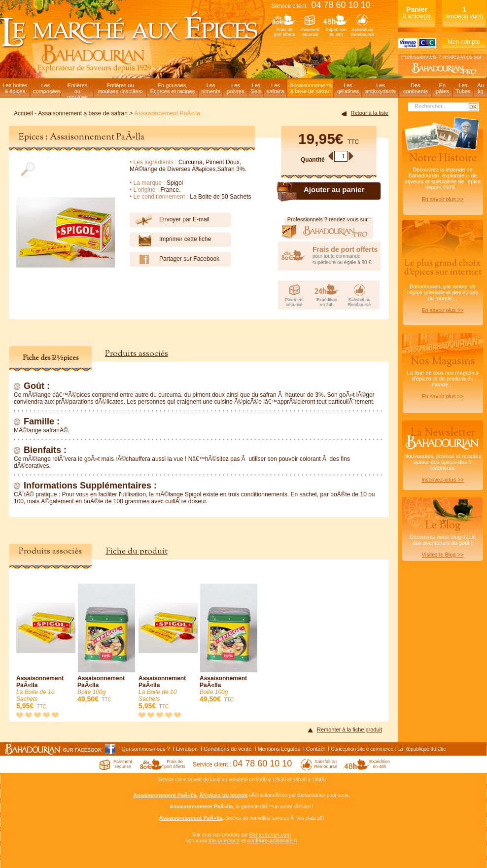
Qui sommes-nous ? (145, 749)
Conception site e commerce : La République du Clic (388, 749)
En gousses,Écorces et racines (173, 88)
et (244, 840)
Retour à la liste (370, 113)
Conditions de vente (227, 749)
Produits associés (137, 354)
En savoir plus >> (443, 199)
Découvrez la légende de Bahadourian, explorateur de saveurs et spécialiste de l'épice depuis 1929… (443, 176)
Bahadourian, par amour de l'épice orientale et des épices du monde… (443, 285)
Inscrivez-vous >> (443, 480)
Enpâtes (442, 88)
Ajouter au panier (334, 190)
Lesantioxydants (381, 88)
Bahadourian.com (270, 834)
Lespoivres (235, 88)
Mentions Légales (279, 749)
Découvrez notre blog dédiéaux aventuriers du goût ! (443, 540)
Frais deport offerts (285, 32)
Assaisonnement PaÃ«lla (46, 647)
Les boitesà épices (15, 88)
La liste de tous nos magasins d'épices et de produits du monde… (443, 377)
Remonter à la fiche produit (349, 729)
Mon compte (464, 42)
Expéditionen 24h (327, 302)
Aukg (480, 88)
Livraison (187, 749)
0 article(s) (417, 13)
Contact (315, 749)
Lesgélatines (348, 88)
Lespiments (211, 88)
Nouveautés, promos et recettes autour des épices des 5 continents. (443, 454)
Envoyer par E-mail (170, 220)
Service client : (321, 6)
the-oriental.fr (224, 840)
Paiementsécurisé (310, 32)
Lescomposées (47, 88)
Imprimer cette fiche (170, 240)
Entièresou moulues (77, 89)
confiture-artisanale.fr (272, 840)
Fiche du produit (137, 551)
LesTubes (463, 88)
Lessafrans (276, 88)
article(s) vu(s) (464, 13)
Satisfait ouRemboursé (363, 32)
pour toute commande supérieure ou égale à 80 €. (347, 255)
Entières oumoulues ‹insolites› (120, 88)
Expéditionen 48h (336, 32)
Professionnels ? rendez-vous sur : (443, 57)
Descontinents (416, 88)
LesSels (256, 88)
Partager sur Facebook (174, 259)
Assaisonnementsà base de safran (311, 88)
